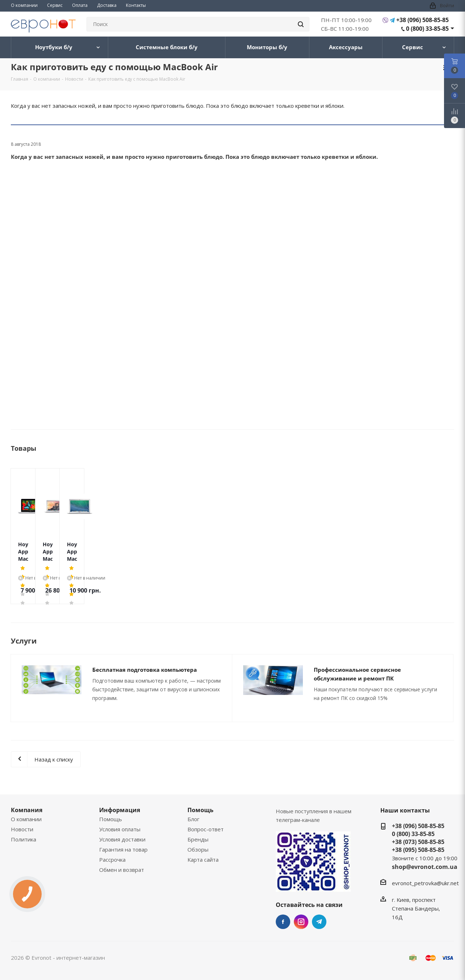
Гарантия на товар (123, 849)
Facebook (283, 922)
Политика (24, 839)
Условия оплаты (120, 829)
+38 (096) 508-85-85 (422, 20)
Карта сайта (203, 860)
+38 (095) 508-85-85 (418, 850)
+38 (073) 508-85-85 (418, 842)
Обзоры (198, 849)
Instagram (301, 922)
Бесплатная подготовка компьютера (145, 670)
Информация (120, 810)
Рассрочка (112, 860)
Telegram (319, 922)
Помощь (111, 819)
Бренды (198, 839)
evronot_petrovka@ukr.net (425, 883)
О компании (26, 819)
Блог (193, 819)
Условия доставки (122, 839)
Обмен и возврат (122, 870)
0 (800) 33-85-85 (427, 29)
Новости (22, 829)
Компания (27, 810)
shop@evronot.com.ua (425, 867)
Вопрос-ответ (206, 829)
